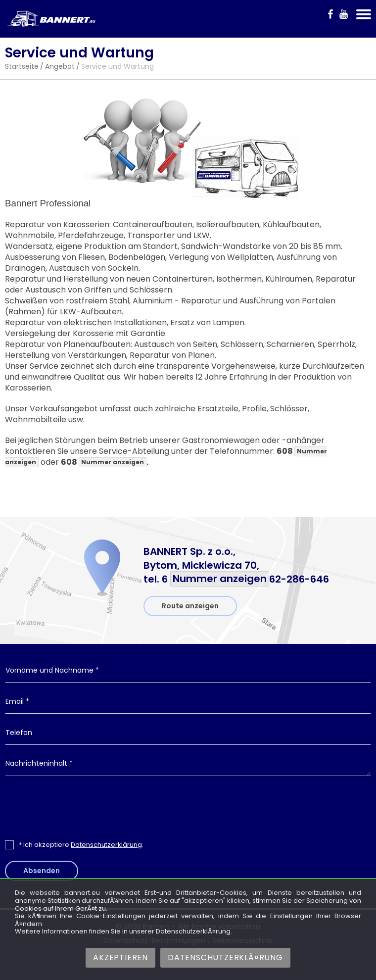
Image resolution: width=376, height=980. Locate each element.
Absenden (42, 871)
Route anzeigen (190, 606)
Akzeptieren (120, 957)
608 (104, 462)
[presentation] (188, 808)
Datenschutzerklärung (106, 845)
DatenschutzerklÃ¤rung (225, 957)
